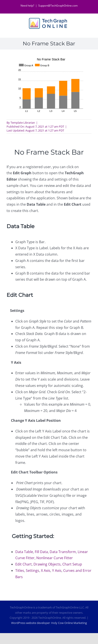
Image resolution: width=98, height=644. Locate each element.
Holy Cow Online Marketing (69, 623)
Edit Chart (24, 564)
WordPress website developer (31, 623)
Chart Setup (72, 564)
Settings (32, 571)
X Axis (46, 571)
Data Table (24, 552)
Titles (20, 571)
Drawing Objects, (48, 564)
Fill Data (41, 552)
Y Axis (57, 571)
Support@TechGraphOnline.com (58, 6)
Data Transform (63, 552)
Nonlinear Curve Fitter (55, 558)
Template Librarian (23, 123)
